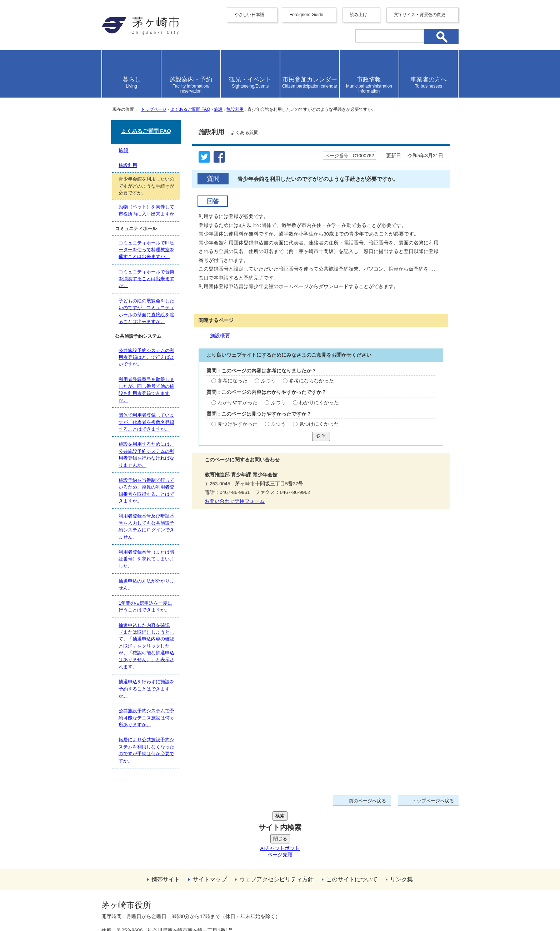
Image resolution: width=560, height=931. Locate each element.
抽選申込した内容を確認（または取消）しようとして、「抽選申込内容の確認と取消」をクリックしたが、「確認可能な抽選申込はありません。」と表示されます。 (146, 646)
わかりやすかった (237, 403)
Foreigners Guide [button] (306, 15)
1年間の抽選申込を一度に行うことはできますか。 (145, 606)
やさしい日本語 (249, 15)
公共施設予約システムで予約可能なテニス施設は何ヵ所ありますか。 (146, 718)
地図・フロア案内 (128, 905)
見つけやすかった (237, 424)
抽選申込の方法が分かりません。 (146, 584)
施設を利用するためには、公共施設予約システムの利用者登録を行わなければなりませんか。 (146, 454)
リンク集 (401, 825)
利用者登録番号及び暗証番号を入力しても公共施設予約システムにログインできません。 (146, 526)
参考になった (232, 381)
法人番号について (188, 890)
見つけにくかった (319, 424)
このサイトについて (352, 825)
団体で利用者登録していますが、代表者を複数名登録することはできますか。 (146, 422)
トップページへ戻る (433, 801)
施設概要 (220, 336)
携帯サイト (166, 825)
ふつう (268, 381)
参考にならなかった (311, 381)
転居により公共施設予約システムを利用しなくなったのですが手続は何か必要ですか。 (146, 750)
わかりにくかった (319, 403)
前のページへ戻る (367, 801)
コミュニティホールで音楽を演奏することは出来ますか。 (146, 279)
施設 (218, 109)
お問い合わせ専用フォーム (235, 501)
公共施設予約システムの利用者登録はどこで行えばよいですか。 (146, 357)
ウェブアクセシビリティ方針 (276, 825)
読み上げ (359, 15)
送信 (321, 436)
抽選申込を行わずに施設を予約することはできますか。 (146, 689)
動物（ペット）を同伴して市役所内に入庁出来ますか (146, 210)
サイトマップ (210, 825)
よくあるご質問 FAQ (190, 109)
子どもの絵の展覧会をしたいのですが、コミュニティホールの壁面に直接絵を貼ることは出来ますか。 (146, 311)
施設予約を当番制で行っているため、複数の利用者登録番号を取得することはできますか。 (146, 491)
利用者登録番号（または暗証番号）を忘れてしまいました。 (146, 559)
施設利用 (235, 109)
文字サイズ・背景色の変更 (420, 15)
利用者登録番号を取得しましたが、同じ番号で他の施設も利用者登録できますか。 (146, 390)
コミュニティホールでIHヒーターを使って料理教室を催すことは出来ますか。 (146, 250)
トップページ (154, 109)
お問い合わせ (185, 905)
